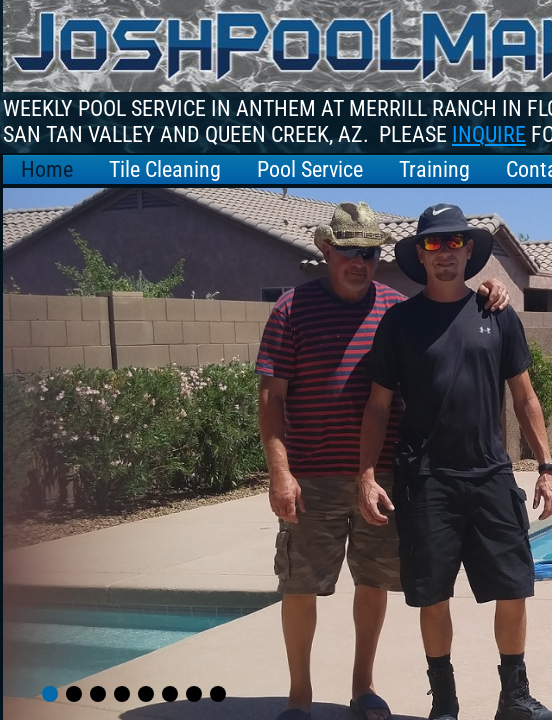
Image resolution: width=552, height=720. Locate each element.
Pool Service (310, 169)
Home (47, 169)
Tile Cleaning (165, 169)
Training (434, 169)
